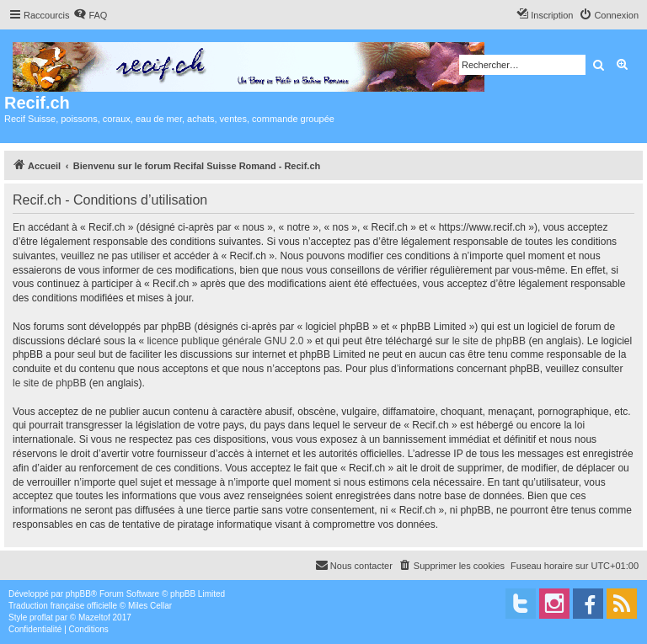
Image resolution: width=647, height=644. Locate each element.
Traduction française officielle (63, 606)
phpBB (78, 594)
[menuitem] (90, 15)
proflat (41, 617)
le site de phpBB (489, 341)
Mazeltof (94, 617)
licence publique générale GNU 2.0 (225, 341)
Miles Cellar (150, 606)
